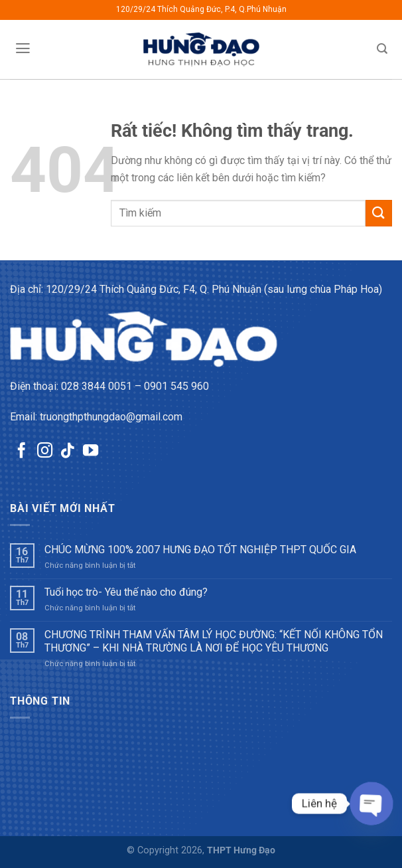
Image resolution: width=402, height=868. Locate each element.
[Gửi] (379, 213)
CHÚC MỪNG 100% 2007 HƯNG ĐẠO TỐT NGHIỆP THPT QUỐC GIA (200, 550)
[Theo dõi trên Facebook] (22, 452)
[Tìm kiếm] (382, 49)
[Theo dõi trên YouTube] (91, 452)
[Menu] (23, 48)
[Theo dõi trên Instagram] (45, 452)
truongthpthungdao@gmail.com (111, 417)
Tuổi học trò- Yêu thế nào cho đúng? (126, 592)
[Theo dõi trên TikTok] (67, 452)
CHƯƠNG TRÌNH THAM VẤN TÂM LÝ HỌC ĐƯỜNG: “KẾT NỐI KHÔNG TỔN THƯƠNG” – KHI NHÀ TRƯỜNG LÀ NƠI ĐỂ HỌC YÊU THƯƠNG (214, 641)
